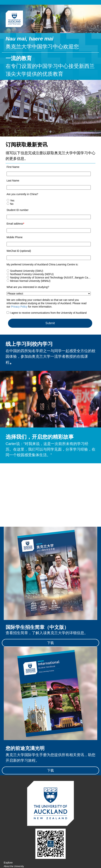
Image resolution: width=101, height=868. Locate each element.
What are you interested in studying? (28, 287)
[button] (8, 108)
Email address (15, 224)
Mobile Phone (15, 237)
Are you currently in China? (22, 194)
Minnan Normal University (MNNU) (30, 281)
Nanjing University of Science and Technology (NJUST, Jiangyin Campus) (53, 278)
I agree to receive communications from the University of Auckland (48, 313)
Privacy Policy (19, 307)
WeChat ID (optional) (19, 251)
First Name (13, 167)
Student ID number (18, 210)
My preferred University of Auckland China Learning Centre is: (42, 264)
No (12, 204)
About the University (14, 866)
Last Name (13, 181)
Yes (12, 200)
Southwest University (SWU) (27, 271)
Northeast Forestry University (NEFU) (32, 274)
